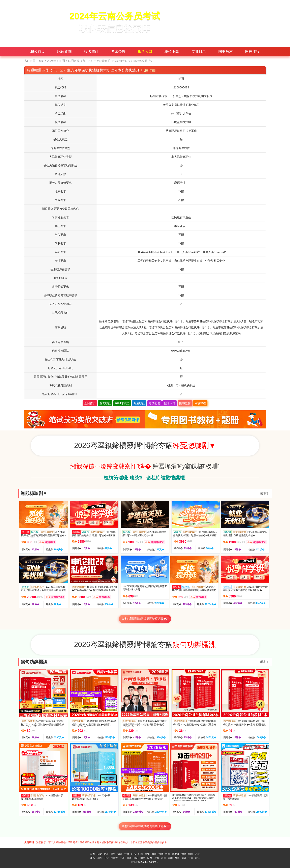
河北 (161, 854)
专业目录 (199, 52)
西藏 (177, 858)
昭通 (62, 61)
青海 (129, 858)
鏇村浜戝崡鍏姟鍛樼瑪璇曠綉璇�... (145, 619)
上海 (156, 858)
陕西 (150, 858)
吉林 (198, 854)
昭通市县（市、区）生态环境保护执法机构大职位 (99, 61)
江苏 (92, 858)
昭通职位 (139, 403)
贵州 (147, 854)
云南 (191, 858)
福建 (120, 854)
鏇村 (264, 493)
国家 (92, 854)
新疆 (184, 858)
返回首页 (90, 403)
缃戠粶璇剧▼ (34, 493)
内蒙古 (114, 858)
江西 (99, 858)
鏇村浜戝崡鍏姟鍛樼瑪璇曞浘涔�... (145, 826)
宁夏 (122, 858)
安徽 (99, 854)
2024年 (52, 61)
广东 (134, 854)
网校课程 (252, 52)
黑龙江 (176, 854)
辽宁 (106, 858)
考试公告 (118, 52)
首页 (41, 61)
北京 (106, 854)
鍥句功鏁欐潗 (34, 662)
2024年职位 (122, 403)
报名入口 (145, 52)
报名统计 (91, 52)
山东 (136, 858)
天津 (170, 858)
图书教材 (226, 52)
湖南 (191, 854)
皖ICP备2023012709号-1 (145, 862)
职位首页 (38, 52)
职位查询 (64, 52)
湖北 (184, 854)
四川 (163, 858)
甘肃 (127, 854)
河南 (168, 854)
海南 (154, 854)
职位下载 (172, 52)
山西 (143, 858)
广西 (140, 854)
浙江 (198, 858)
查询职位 (105, 403)
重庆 (113, 854)
